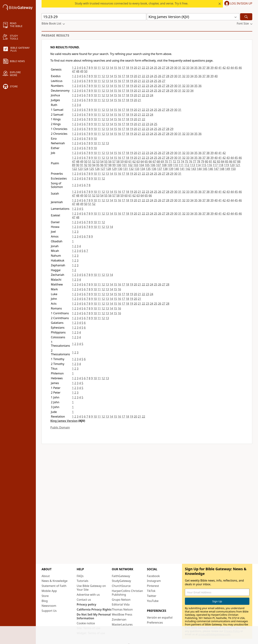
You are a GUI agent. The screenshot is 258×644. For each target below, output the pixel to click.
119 (226, 165)
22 (144, 68)
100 (119, 165)
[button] (238, 4)
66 (150, 161)
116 (210, 165)
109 (170, 165)
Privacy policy (86, 604)
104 (141, 165)
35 (196, 68)
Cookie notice (86, 623)
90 (78, 165)
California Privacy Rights (94, 609)
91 (82, 165)
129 (114, 169)
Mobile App (49, 591)
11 (99, 68)
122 (74, 169)
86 (231, 161)
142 (188, 169)
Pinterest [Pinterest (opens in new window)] (153, 586)
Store (45, 596)
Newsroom (49, 606)
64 (142, 161)
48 (78, 71)
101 (124, 165)
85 (227, 161)
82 (215, 161)
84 (223, 161)
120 (232, 165)
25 (156, 68)
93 (90, 165)
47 (74, 71)
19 (131, 68)
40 (216, 68)
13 (107, 68)
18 (127, 68)
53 (98, 161)
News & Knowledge (55, 581)
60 (126, 161)
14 (111, 68)
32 (184, 68)
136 (154, 169)
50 (86, 71)
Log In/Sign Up (241, 4)
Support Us (49, 611)
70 (166, 161)
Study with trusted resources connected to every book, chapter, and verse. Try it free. (131, 3)
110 (175, 165)
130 (120, 169)
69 (162, 161)
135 (148, 169)
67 (154, 161)
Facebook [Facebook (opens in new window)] (153, 576)
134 (143, 169)
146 (210, 169)
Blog (45, 601)
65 (146, 161)
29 (172, 68)
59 (122, 161)
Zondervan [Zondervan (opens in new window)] (119, 619)
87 (235, 161)
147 (216, 169)
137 (160, 169)
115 (204, 165)
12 (103, 68)
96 (102, 165)
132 (131, 169)
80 (207, 161)
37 (204, 68)
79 (202, 161)
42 (224, 68)
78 (199, 161)
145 (205, 169)
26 (160, 68)
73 (178, 161)
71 (170, 161)
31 (180, 68)
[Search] (246, 17)
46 (240, 68)
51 (90, 161)
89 (74, 165)
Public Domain (60, 427)
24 (152, 68)
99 (114, 165)
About (46, 576)
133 (137, 169)
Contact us (84, 600)
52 (94, 161)
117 (215, 165)
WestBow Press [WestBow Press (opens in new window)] (122, 614)
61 (130, 161)
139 (171, 169)
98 (110, 165)
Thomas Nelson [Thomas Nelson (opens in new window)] (122, 609)
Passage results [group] (55, 36)
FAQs (80, 576)
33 (188, 68)
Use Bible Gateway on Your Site (91, 588)
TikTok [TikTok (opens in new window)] (151, 591)
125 (91, 169)
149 (227, 169)
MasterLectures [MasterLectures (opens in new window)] (122, 624)
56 (110, 161)
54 (102, 161)
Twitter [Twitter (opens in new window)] (152, 596)
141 (182, 169)
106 (153, 165)
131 (126, 169)
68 (158, 161)
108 (164, 165)
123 (80, 169)
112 (187, 165)
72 (174, 161)
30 (176, 68)
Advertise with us (88, 595)
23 (147, 68)
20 (135, 68)
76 (190, 161)
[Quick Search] (94, 17)
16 (119, 68)
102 (130, 165)
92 (86, 165)
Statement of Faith (54, 586)
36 (200, 68)
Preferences (155, 623)
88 (239, 161)
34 (192, 68)
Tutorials (83, 581)
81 (211, 161)
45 (236, 68)
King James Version (64, 421)
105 (147, 165)
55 (106, 161)
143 (193, 169)
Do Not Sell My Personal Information (94, 616)
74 (182, 161)
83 (219, 161)
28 (168, 68)
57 (114, 161)
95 (98, 165)
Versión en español (160, 618)
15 (115, 68)
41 (220, 68)
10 (95, 68)
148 (222, 169)
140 (176, 169)
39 (212, 68)
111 (181, 165)
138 (165, 169)
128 (108, 169)
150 (233, 169)
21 (139, 68)
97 (106, 165)
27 (164, 68)
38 (208, 68)
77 (194, 161)
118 (221, 165)
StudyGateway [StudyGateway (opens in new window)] (121, 581)
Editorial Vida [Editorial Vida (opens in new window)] (121, 604)
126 (97, 169)
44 (232, 68)
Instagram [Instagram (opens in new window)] (154, 581)
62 (134, 161)
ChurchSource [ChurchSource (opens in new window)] (121, 586)
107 (158, 165)
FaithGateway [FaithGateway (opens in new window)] (121, 576)
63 (138, 161)
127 (103, 169)
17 (123, 68)
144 (199, 169)
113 (193, 165)
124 (86, 169)
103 (136, 165)
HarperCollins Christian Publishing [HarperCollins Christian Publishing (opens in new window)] (127, 593)
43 (228, 68)
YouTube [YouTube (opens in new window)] (153, 601)
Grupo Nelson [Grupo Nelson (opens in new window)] (121, 600)
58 (118, 161)
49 (82, 71)
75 (187, 161)
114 (198, 165)
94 (94, 165)
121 (238, 165)
